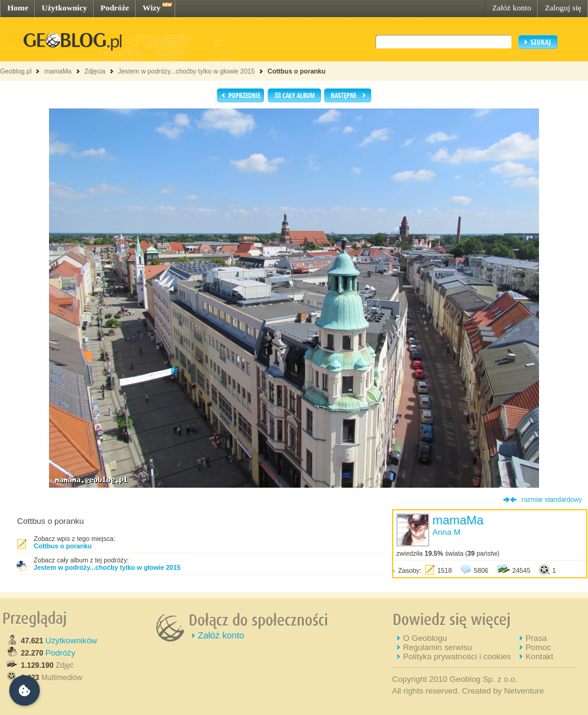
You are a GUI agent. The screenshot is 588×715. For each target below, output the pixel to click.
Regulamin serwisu (438, 647)
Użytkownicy (64, 8)
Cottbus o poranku (297, 71)
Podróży (60, 653)
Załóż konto (511, 8)
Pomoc (538, 647)
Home (18, 8)
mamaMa (58, 71)
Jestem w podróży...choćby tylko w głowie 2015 (187, 71)
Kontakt (539, 656)
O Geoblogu (425, 638)
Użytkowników (71, 641)
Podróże (115, 8)
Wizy (152, 8)
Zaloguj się (563, 8)
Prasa (536, 638)
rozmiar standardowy (552, 499)
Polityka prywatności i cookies (457, 656)
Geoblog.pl (16, 71)
